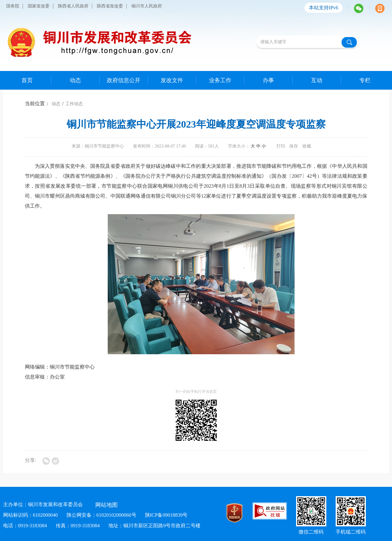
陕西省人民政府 (73, 6)
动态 (56, 104)
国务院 (13, 6)
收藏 (307, 146)
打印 (281, 146)
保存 (294, 146)
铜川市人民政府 (147, 6)
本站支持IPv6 (324, 8)
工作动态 (74, 104)
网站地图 (106, 505)
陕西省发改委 (110, 6)
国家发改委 (39, 6)
